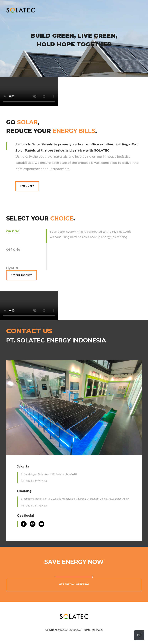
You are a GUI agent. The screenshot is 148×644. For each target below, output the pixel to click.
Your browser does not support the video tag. (29, 91)
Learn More (27, 186)
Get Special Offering (74, 584)
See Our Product (21, 275)
